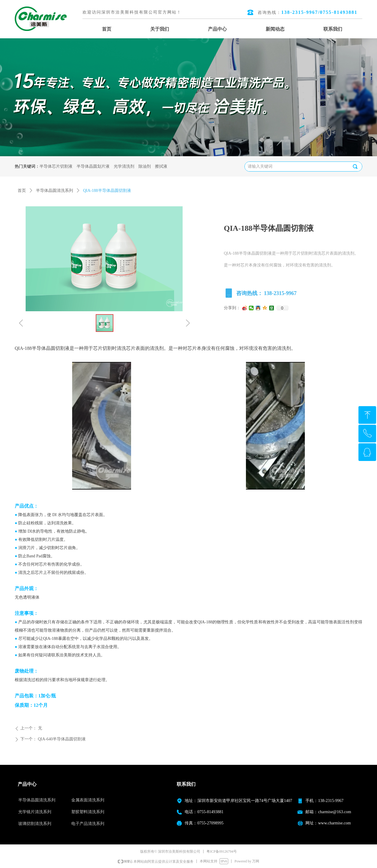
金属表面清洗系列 (88, 800)
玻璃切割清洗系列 (35, 824)
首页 (22, 191)
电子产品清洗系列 (88, 824)
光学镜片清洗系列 (35, 812)
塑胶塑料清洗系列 (88, 812)
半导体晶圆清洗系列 (54, 191)
